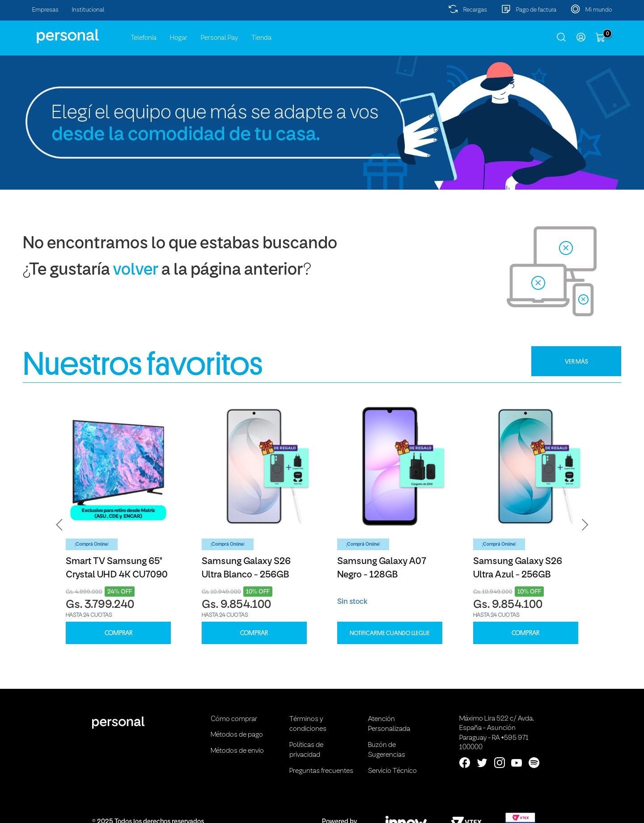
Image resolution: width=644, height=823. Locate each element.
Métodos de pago (237, 735)
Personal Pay (219, 38)
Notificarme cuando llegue (390, 633)
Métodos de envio (237, 751)
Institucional (88, 10)
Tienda (261, 38)
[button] (59, 525)
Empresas (45, 10)
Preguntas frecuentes (321, 771)
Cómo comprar (234, 719)
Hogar (179, 38)
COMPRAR (119, 633)
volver (136, 270)
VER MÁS (576, 361)
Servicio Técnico (392, 771)
